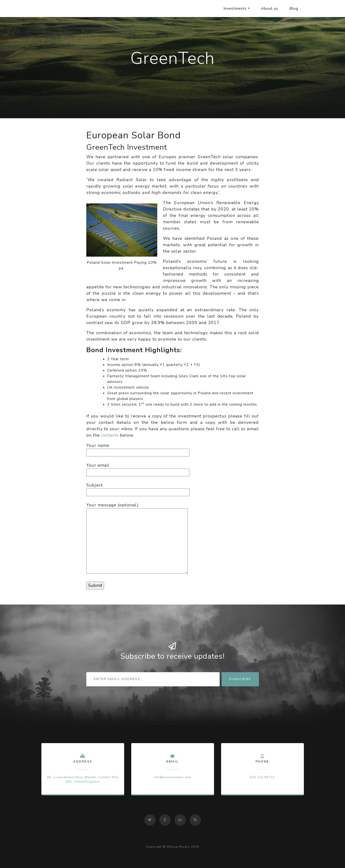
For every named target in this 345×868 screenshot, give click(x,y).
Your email (138, 469)
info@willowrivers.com (172, 777)
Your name (138, 449)
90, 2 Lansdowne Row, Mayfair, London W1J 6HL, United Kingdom (83, 779)
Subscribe (240, 679)
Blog (294, 9)
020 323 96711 (262, 777)
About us (270, 9)
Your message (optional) (137, 539)
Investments (235, 9)
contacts (110, 435)
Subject (138, 489)
